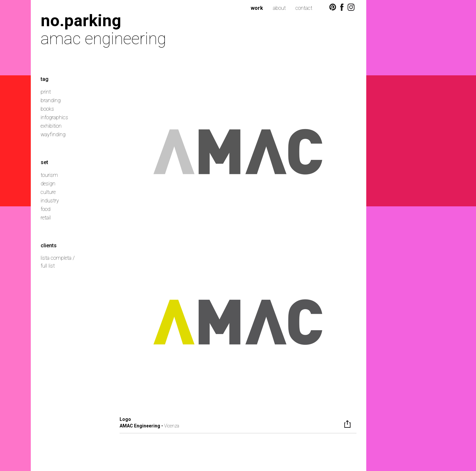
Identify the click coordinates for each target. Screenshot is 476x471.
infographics (54, 117)
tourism (49, 175)
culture (48, 192)
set (44, 162)
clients (49, 245)
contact (304, 8)
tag (45, 79)
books (47, 109)
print (46, 92)
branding (51, 100)
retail (46, 218)
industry (50, 201)
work (257, 8)
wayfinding (53, 134)
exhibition (51, 126)
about (279, 8)
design (48, 184)
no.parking (81, 20)
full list (48, 266)
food (46, 209)
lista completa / (58, 258)
